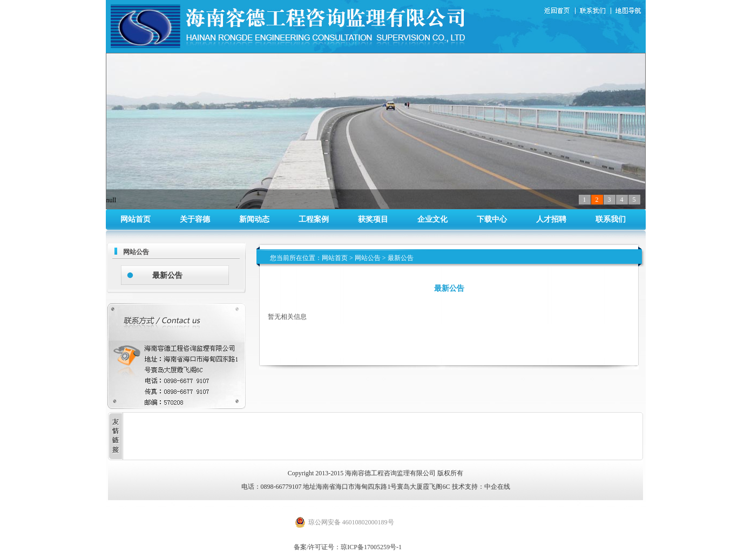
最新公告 (167, 275)
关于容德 (195, 219)
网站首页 (136, 219)
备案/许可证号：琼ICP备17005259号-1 (348, 547)
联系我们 (595, 11)
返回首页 (558, 11)
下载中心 (492, 219)
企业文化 (432, 219)
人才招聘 (551, 219)
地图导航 (629, 11)
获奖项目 (373, 219)
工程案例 (314, 219)
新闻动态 (254, 219)
